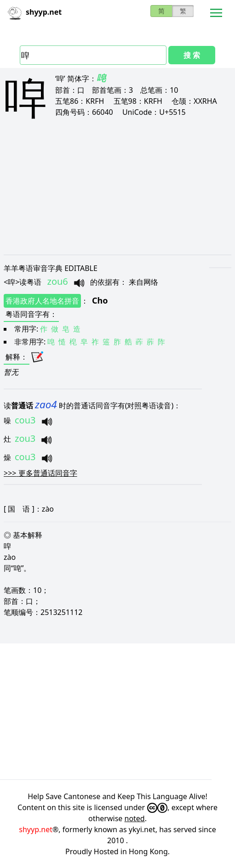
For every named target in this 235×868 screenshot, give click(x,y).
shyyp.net (36, 829)
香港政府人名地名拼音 (42, 301)
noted (135, 818)
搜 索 (192, 55)
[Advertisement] (117, 194)
